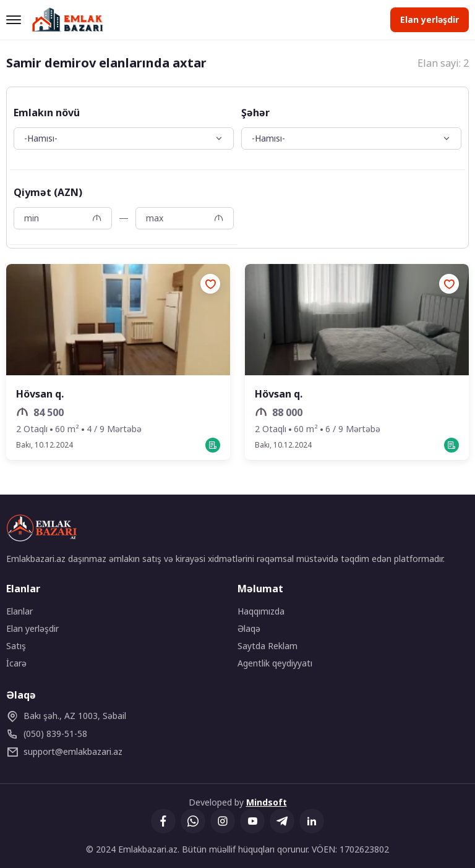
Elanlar (19, 611)
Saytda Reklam (267, 646)
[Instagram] (223, 821)
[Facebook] (163, 821)
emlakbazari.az (64, 752)
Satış (16, 646)
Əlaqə (249, 628)
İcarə (16, 663)
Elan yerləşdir (430, 19)
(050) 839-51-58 (47, 734)
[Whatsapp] (193, 821)
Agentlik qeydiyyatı (275, 663)
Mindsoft (267, 802)
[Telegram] (282, 821)
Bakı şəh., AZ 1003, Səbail (66, 716)
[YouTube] (252, 821)
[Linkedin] (312, 821)
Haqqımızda (261, 611)
